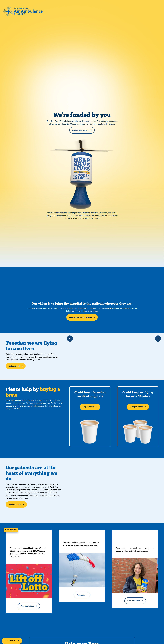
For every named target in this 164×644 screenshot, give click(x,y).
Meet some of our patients (81, 317)
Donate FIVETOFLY (81, 130)
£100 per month (136, 407)
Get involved (14, 366)
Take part (81, 595)
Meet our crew (15, 504)
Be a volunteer (134, 601)
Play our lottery (27, 606)
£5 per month (88, 407)
